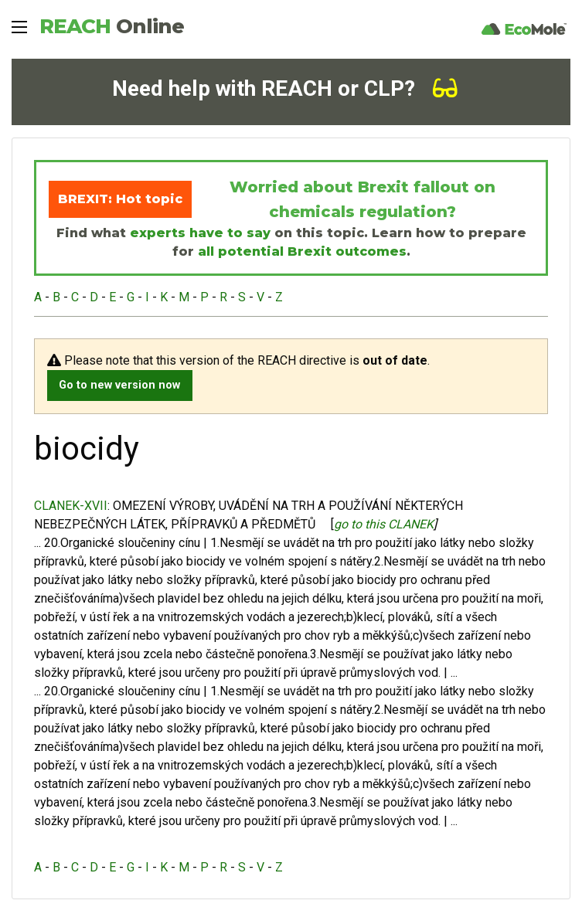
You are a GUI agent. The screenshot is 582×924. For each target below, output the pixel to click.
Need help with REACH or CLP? (285, 88)
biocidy (206, 561)
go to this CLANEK (384, 524)
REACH (112, 26)
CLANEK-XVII (71, 506)
